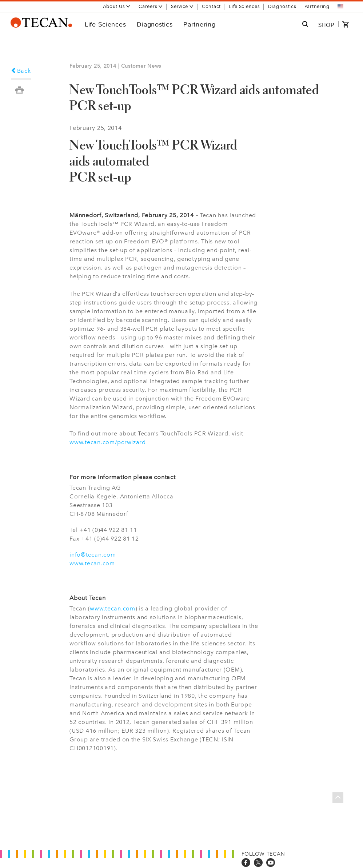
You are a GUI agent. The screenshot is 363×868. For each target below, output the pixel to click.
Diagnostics (282, 6)
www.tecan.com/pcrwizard (108, 442)
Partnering (317, 6)
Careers (151, 6)
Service (182, 6)
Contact (211, 6)
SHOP (326, 25)
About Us (117, 6)
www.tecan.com (92, 563)
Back (21, 71)
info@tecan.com (93, 555)
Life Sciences (244, 6)
